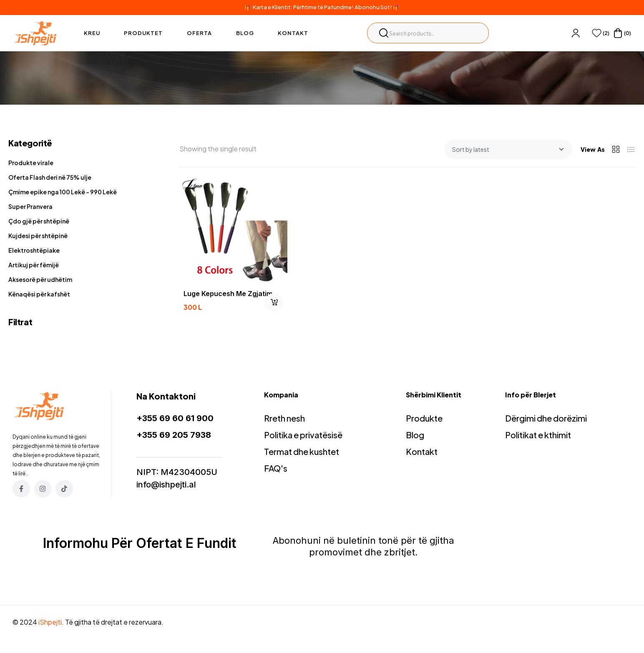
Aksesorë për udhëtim (40, 279)
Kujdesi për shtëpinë (38, 236)
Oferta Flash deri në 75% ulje (50, 177)
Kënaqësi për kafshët (39, 294)
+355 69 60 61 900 (175, 418)
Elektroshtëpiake (34, 250)
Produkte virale (31, 163)
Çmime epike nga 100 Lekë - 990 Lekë (63, 192)
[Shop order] (508, 149)
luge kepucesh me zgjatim (228, 294)
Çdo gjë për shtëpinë (39, 221)
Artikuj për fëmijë (34, 265)
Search (384, 33)
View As (593, 149)
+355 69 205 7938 (174, 435)
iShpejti (50, 622)
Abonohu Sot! (373, 7)
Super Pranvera (30, 206)
